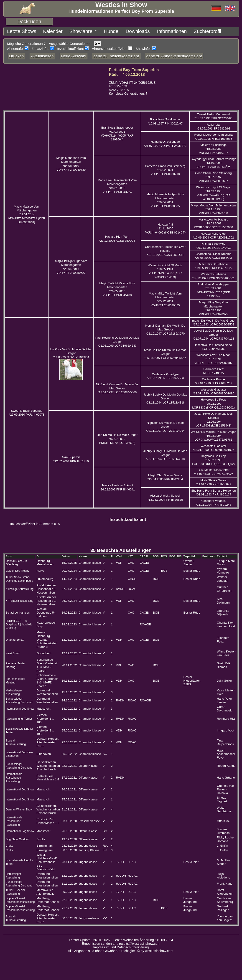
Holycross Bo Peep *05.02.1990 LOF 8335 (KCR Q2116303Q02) (213, 402)
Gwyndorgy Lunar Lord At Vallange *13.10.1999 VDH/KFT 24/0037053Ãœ (213, 161)
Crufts (9, 844)
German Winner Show (19, 808)
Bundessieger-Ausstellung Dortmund (19, 699)
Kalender (42, 31)
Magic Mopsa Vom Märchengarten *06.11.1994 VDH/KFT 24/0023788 (214, 208)
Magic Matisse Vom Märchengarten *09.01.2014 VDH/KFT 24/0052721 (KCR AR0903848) (27, 213)
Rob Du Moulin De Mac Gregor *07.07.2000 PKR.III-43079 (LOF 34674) (117, 437)
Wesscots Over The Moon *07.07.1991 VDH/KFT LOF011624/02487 (213, 357)
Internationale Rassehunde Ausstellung (14, 776)
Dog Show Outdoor (17, 838)
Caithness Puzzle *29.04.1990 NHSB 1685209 (214, 380)
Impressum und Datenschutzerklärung (121, 946)
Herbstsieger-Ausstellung (14, 691)
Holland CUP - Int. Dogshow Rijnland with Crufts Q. (19, 623)
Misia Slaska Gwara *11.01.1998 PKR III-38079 (213, 481)
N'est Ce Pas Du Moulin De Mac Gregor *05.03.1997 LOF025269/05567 (165, 352)
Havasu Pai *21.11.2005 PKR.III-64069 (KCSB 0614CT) (165, 227)
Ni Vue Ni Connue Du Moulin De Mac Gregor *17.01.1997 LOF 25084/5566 (117, 387)
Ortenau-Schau (15, 638)
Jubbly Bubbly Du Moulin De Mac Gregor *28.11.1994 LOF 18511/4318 (165, 397)
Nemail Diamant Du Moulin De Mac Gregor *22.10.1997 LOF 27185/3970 (165, 328)
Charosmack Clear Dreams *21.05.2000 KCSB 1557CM (214, 254)
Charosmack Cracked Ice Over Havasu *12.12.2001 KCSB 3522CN (165, 249)
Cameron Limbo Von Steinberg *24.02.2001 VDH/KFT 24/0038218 (165, 168)
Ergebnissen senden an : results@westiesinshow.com (121, 942)
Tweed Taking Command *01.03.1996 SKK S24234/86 (213, 115)
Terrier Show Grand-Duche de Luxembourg (19, 577)
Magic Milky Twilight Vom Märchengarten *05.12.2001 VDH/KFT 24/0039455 (165, 298)
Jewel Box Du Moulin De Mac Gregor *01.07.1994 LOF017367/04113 (213, 333)
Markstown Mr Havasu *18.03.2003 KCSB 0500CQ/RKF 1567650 (213, 222)
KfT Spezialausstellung (19, 599)
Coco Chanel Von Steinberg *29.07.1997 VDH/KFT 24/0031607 (213, 175)
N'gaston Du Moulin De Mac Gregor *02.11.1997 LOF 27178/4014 (165, 425)
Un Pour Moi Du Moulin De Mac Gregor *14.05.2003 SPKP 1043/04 (71, 352)
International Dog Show (20, 707)
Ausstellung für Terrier (19, 717)
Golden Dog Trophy (18, 569)
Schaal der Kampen (18, 611)
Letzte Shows (18, 31)
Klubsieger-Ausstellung (20, 587)
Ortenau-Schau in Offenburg (16, 561)
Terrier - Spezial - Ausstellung (16, 890)
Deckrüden (29, 22)
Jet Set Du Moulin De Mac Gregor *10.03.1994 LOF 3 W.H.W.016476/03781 (213, 434)
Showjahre (65, 31)
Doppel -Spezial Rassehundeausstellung (20, 899)
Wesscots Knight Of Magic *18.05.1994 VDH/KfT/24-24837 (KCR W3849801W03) (165, 270)
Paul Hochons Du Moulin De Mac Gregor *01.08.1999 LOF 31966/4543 (117, 340)
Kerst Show (13, 652)
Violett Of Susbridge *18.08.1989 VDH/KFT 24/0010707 (214, 147)
